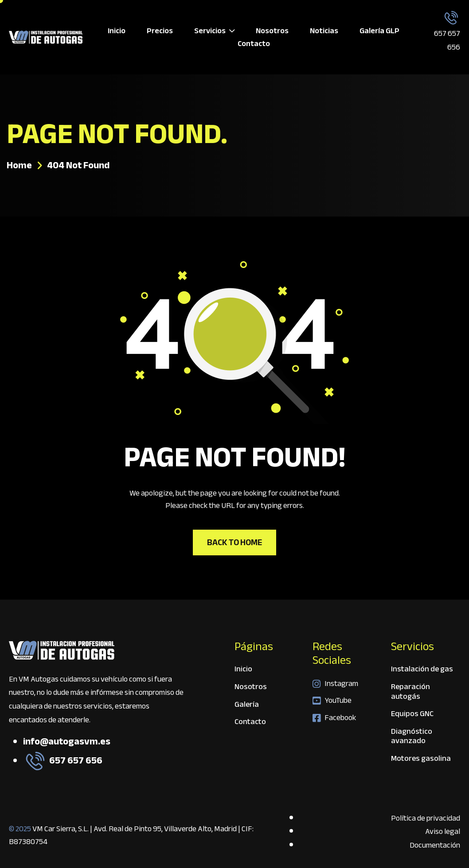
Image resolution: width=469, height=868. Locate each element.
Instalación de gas (422, 670)
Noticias (324, 31)
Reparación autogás (410, 693)
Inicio (117, 31)
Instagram (335, 684)
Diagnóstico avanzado (412, 738)
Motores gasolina (421, 759)
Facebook (334, 718)
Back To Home (234, 542)
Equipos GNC (412, 715)
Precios (160, 31)
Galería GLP (379, 31)
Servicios (214, 31)
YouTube (332, 701)
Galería (247, 706)
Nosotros (272, 31)
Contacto (254, 44)
